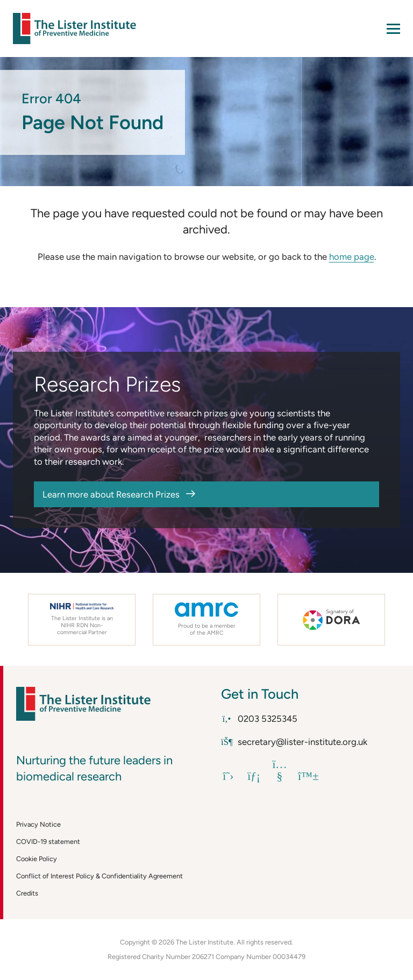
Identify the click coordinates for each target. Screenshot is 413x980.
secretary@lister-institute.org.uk (294, 742)
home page (352, 257)
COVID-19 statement (48, 841)
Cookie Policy (37, 859)
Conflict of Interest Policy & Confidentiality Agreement (99, 876)
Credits (27, 893)
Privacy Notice (38, 824)
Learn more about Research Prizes (111, 494)
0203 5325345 (259, 719)
